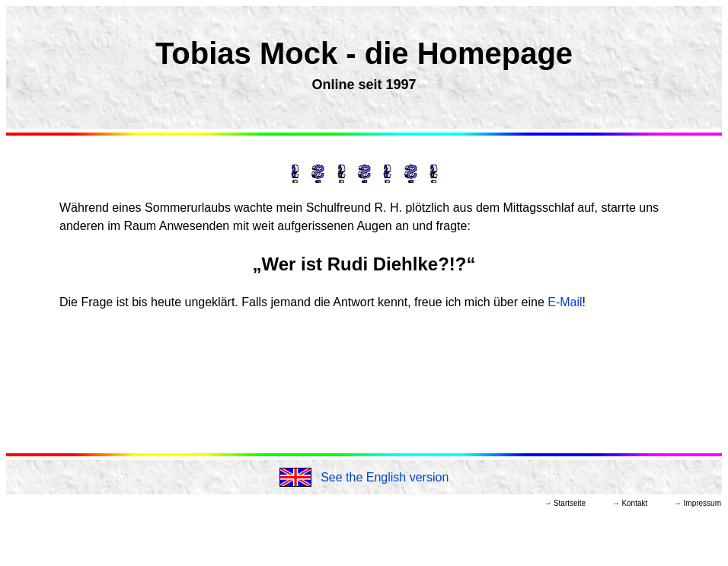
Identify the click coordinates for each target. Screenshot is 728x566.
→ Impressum (698, 503)
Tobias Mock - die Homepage (364, 53)
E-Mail (565, 302)
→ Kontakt (630, 503)
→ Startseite (565, 503)
